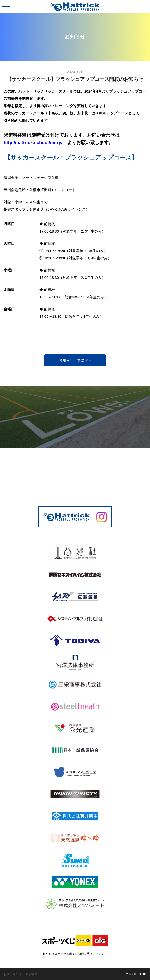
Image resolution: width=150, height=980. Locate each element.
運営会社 (32, 974)
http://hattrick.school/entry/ (33, 143)
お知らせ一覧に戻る (75, 360)
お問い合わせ (12, 974)
